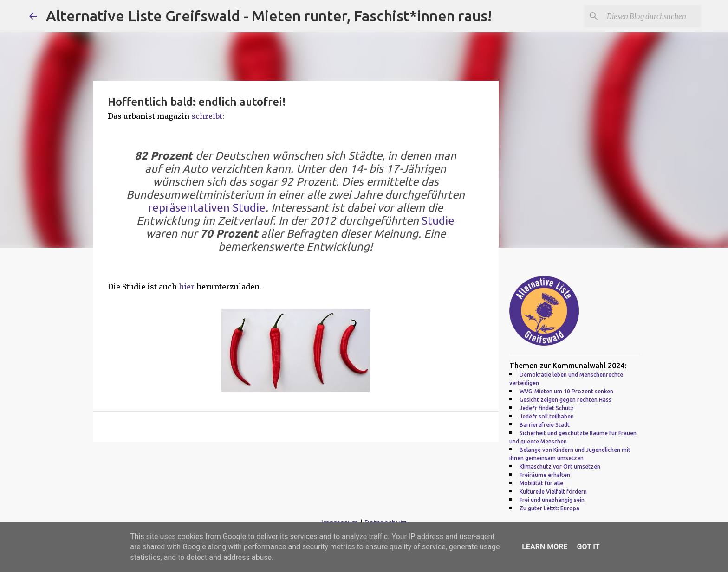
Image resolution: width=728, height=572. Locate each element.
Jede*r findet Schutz (547, 408)
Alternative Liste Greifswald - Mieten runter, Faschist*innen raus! (269, 16)
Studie (438, 221)
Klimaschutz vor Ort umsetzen (560, 466)
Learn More (545, 547)
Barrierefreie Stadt (545, 425)
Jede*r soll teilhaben (547, 416)
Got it (588, 547)
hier (188, 287)
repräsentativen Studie (207, 208)
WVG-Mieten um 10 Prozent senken (566, 391)
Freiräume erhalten (545, 475)
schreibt (207, 116)
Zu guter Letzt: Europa (549, 508)
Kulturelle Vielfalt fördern (553, 492)
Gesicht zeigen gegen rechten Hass (565, 400)
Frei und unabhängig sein (552, 500)
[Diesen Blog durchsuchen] (652, 16)
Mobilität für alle (541, 483)
